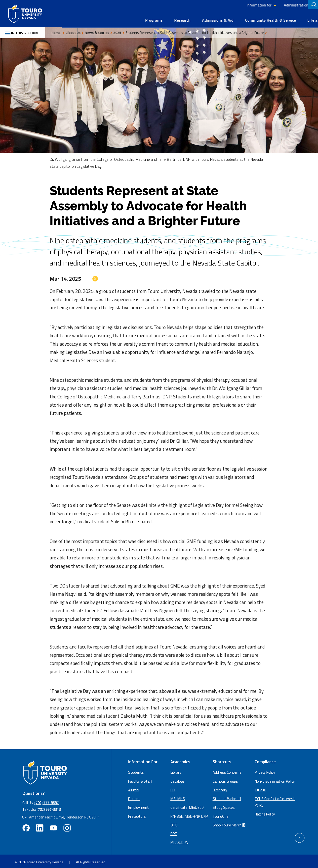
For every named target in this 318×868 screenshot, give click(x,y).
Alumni (134, 788)
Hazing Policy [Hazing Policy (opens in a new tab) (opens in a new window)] (265, 812)
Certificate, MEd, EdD (187, 806)
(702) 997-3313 (49, 807)
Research (120, 18)
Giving (299, 5)
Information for (197, 5)
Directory (265, 5)
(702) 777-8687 (46, 801)
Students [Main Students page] (136, 771)
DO (173, 788)
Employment (139, 806)
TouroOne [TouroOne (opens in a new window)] (221, 814)
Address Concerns (227, 771)
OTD (174, 823)
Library (283, 5)
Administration (234, 5)
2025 (122, 30)
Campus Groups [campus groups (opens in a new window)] (225, 779)
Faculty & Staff (140, 779)
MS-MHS (178, 797)
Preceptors (137, 814)
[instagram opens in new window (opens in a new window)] (67, 826)
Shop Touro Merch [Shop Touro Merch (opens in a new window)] (230, 823)
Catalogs (178, 779)
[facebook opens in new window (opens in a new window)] (26, 826)
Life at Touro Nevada (264, 18)
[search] (313, 5)
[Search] (313, 5)
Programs (92, 18)
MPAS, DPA (179, 841)
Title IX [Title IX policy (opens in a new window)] (260, 788)
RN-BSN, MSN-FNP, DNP (189, 814)
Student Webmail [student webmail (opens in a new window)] (227, 797)
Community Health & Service (208, 18)
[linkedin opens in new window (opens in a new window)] (40, 826)
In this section (24, 31)
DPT (174, 832)
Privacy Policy (265, 771)
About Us (302, 18)
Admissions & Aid (156, 18)
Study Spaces (224, 806)
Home (61, 30)
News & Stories (102, 30)
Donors (134, 797)
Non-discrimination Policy (275, 779)
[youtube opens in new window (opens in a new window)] (53, 826)
